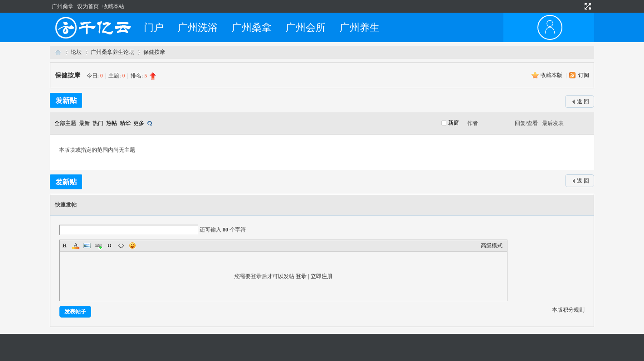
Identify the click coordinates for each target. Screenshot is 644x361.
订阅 (584, 75)
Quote (110, 245)
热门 (98, 123)
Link (98, 245)
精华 (125, 123)
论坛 (76, 52)
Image (87, 245)
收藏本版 (552, 75)
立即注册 (322, 276)
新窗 (454, 123)
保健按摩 (154, 52)
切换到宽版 (587, 6)
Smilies (132, 245)
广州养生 (360, 27)
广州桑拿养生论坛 (112, 52)
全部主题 (65, 123)
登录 (301, 276)
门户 (154, 27)
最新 (84, 123)
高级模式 (492, 245)
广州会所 (306, 27)
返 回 (583, 101)
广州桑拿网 (58, 52)
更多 (139, 123)
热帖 (112, 123)
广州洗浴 (198, 27)
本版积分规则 (568, 310)
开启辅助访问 (577, 6)
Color (76, 245)
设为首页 (88, 6)
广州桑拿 (63, 6)
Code (121, 245)
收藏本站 (113, 6)
